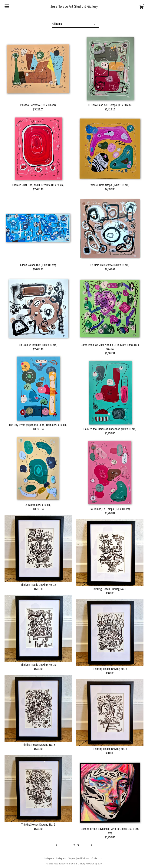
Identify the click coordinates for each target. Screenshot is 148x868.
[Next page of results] (92, 845)
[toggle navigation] (7, 6)
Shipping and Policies (79, 858)
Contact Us (97, 858)
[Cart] (141, 8)
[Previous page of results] (57, 845)
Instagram (49, 858)
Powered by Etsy (94, 864)
